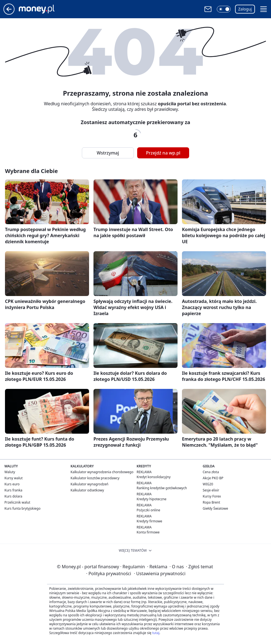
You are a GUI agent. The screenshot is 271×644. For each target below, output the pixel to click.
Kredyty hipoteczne (152, 499)
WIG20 (208, 484)
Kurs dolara (13, 496)
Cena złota (211, 472)
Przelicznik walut (17, 502)
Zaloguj (245, 9)
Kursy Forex (212, 496)
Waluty (10, 472)
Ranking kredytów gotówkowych (162, 488)
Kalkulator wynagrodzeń (89, 484)
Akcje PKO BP (213, 478)
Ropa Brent (211, 502)
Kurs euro (12, 484)
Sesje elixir (211, 490)
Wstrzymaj (108, 153)
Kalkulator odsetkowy (87, 490)
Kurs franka (13, 490)
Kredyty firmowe (149, 521)
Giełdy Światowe (215, 508)
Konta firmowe (148, 532)
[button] (224, 9)
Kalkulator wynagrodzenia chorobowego (102, 472)
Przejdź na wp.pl (163, 153)
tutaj (156, 633)
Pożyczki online (148, 510)
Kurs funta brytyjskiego (22, 508)
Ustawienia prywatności (160, 574)
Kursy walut (14, 478)
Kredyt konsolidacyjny (154, 477)
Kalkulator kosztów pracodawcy (95, 478)
